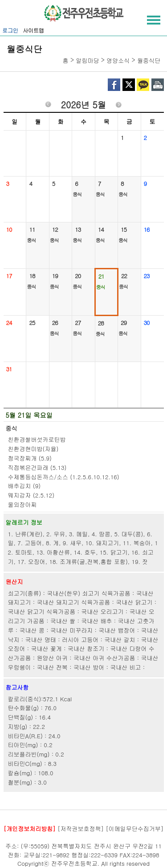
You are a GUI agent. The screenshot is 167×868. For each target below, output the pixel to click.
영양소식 (118, 60)
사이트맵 (33, 30)
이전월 (48, 106)
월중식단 (149, 60)
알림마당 (87, 60)
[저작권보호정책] (81, 829)
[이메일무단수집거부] (134, 829)
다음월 (119, 106)
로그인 (10, 30)
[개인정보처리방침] (30, 829)
